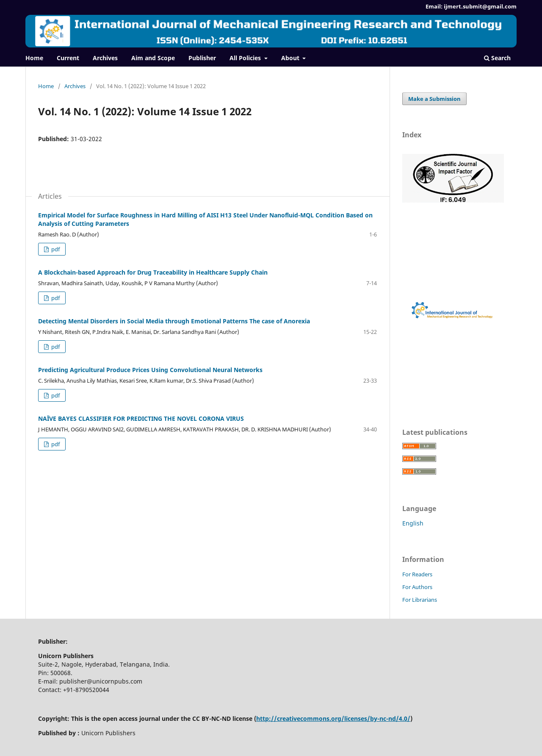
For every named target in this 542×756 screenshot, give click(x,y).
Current (68, 58)
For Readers (417, 574)
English (413, 523)
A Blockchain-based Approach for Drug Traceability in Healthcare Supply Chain (153, 272)
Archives (105, 58)
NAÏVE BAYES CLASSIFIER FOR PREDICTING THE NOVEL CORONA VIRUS (141, 418)
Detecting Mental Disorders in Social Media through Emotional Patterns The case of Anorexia (174, 321)
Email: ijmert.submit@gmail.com (471, 6)
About (291, 58)
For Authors (417, 587)
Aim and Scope (153, 58)
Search (497, 58)
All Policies (246, 58)
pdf (55, 249)
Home (34, 58)
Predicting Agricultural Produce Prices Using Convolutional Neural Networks (150, 370)
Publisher (202, 58)
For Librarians (420, 600)
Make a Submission (434, 99)
